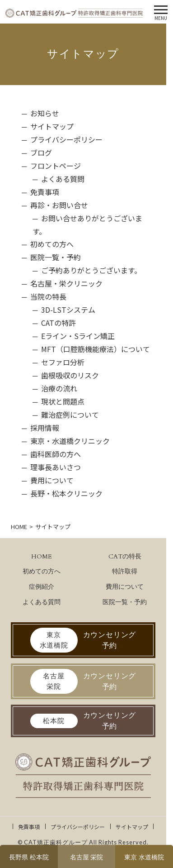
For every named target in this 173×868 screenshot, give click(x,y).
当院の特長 (48, 296)
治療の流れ (59, 388)
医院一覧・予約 (56, 257)
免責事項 (45, 192)
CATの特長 (125, 556)
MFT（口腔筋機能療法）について (96, 349)
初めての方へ (52, 244)
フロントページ (56, 166)
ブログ (41, 153)
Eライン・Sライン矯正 (78, 336)
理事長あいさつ (56, 467)
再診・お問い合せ (59, 205)
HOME (42, 556)
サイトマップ (52, 126)
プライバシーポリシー (66, 139)
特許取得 (125, 571)
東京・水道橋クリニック (70, 441)
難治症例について (70, 415)
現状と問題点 (63, 401)
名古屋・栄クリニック (66, 283)
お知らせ (45, 113)
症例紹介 (42, 587)
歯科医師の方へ (56, 454)
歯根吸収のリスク (70, 375)
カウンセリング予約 (83, 640)
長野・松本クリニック (66, 493)
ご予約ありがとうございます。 (91, 270)
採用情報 (45, 428)
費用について (52, 480)
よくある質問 (63, 179)
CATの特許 (58, 323)
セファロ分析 (63, 362)
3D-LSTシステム (68, 310)
